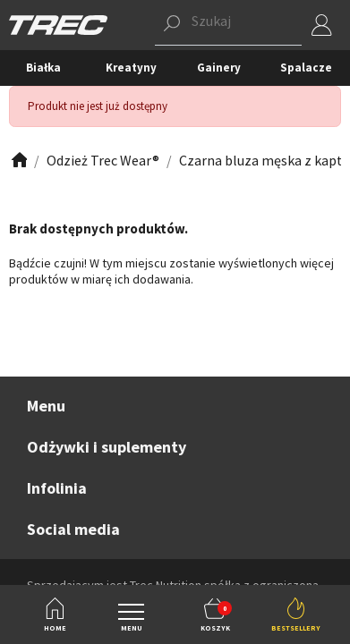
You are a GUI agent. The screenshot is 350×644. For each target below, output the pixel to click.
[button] (228, 25)
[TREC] (58, 24)
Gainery (219, 68)
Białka (43, 68)
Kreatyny (131, 68)
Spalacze (306, 68)
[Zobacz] (18, 161)
